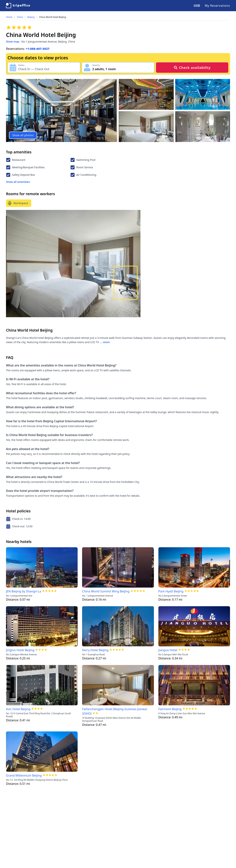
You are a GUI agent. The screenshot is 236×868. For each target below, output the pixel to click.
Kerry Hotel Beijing (95, 650)
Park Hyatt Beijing (171, 591)
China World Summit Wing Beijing (106, 591)
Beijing (31, 17)
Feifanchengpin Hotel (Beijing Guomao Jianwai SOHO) (115, 711)
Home (9, 17)
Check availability (192, 68)
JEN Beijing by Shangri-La (24, 591)
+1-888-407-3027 (38, 49)
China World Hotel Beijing (53, 17)
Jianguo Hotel (168, 650)
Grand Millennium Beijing (24, 775)
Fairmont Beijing (170, 709)
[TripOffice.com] (18, 6)
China (20, 17)
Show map (13, 42)
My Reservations (217, 6)
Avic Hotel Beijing (18, 709)
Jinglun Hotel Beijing (20, 650)
